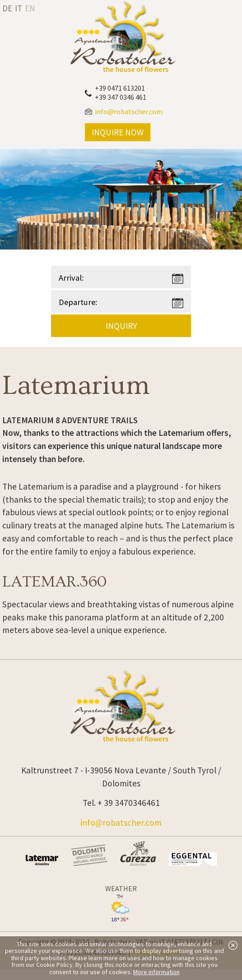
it (19, 8)
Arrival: (71, 278)
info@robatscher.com (121, 823)
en (30, 8)
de (7, 8)
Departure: (78, 302)
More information (156, 972)
